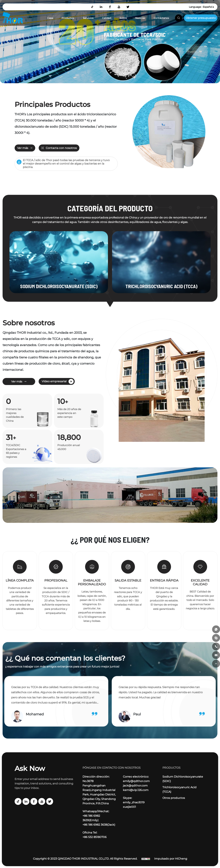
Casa (50, 18)
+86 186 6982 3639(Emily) (91, 818)
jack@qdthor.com (135, 786)
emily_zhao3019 (134, 802)
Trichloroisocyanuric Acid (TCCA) (179, 790)
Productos (68, 18)
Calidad (107, 18)
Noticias (140, 18)
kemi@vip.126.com (136, 790)
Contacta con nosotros (61, 148)
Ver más (23, 148)
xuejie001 (129, 807)
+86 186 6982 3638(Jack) (99, 825)
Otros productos (174, 798)
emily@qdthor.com (136, 781)
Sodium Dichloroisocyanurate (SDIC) (183, 779)
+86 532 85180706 (95, 837)
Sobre (123, 18)
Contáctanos (161, 18)
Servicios (88, 18)
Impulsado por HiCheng (171, 859)
